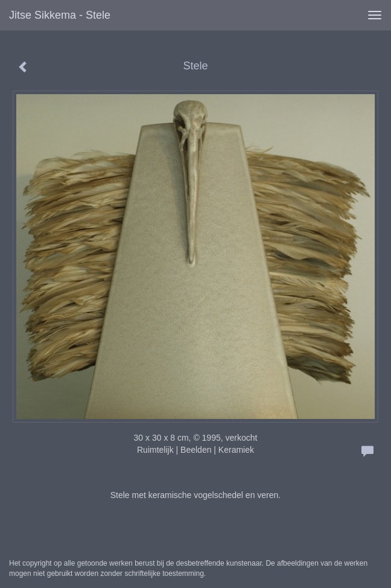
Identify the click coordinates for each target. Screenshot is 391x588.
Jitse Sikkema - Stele (60, 15)
